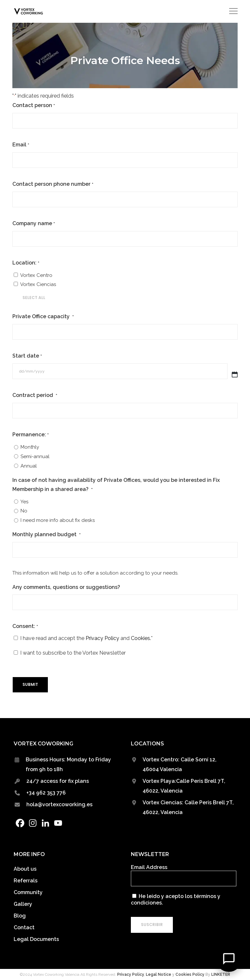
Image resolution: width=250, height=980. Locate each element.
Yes (24, 502)
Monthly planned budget (46, 535)
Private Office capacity (43, 317)
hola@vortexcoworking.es (59, 804)
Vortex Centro (36, 275)
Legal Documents (36, 939)
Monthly (30, 447)
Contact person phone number (53, 184)
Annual (29, 466)
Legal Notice (159, 974)
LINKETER (221, 974)
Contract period (35, 396)
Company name (34, 224)
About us (25, 869)
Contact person (34, 106)
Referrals (26, 881)
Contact (24, 927)
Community (28, 892)
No (24, 511)
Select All (34, 298)
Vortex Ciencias (38, 284)
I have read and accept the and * (86, 638)
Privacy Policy (102, 638)
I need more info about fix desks (58, 520)
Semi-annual (35, 456)
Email (21, 145)
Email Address (149, 867)
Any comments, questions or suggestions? (66, 587)
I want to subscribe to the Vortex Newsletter (73, 653)
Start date (27, 356)
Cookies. (141, 638)
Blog (20, 916)
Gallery (23, 904)
